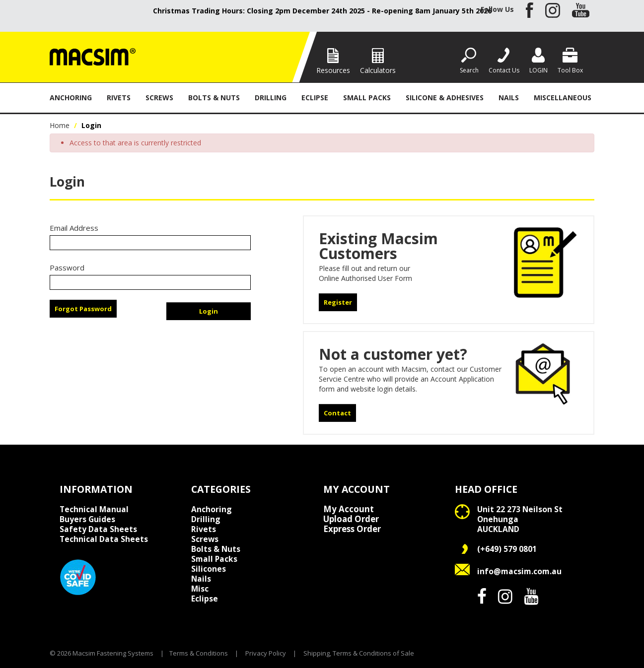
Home (60, 125)
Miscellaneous (563, 98)
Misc (200, 589)
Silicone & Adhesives (445, 98)
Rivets (119, 98)
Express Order (352, 529)
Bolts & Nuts (214, 98)
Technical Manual (94, 509)
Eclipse (315, 98)
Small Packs (367, 98)
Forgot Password (83, 309)
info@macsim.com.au (519, 571)
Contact (337, 413)
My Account (349, 509)
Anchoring (71, 98)
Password (67, 267)
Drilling (271, 98)
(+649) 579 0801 (507, 549)
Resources (333, 70)
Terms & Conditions (199, 653)
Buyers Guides (87, 519)
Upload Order (351, 519)
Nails (509, 98)
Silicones (209, 569)
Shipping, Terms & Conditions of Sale (359, 653)
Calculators (378, 70)
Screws (159, 98)
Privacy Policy (266, 653)
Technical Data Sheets (104, 539)
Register (338, 302)
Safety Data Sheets (98, 529)
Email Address (74, 228)
